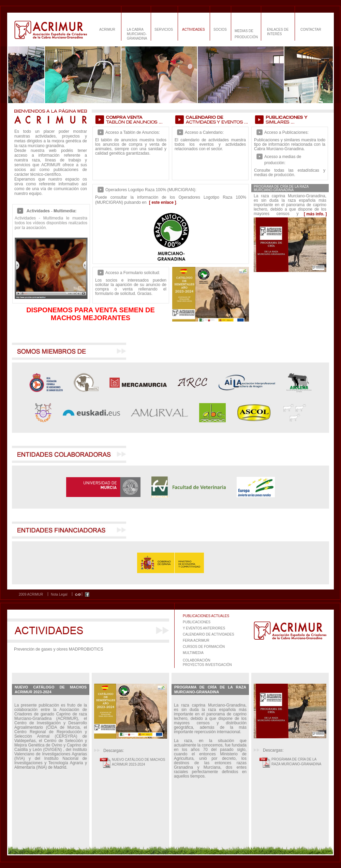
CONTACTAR (311, 30)
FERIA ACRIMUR (196, 641)
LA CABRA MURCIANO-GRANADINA (137, 34)
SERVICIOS (164, 30)
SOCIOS (220, 30)
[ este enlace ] (162, 202)
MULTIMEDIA (193, 653)
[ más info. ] (315, 214)
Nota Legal (59, 595)
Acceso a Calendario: (204, 132)
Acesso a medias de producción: (283, 160)
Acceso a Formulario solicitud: (133, 273)
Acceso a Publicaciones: (286, 132)
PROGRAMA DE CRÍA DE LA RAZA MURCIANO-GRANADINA (296, 762)
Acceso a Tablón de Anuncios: (133, 132)
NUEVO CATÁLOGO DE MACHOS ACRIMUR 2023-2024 (139, 762)
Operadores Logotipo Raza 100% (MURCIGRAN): (151, 190)
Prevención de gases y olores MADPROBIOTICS (58, 649)
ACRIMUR (107, 30)
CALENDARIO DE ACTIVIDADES (209, 634)
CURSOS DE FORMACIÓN (204, 647)
